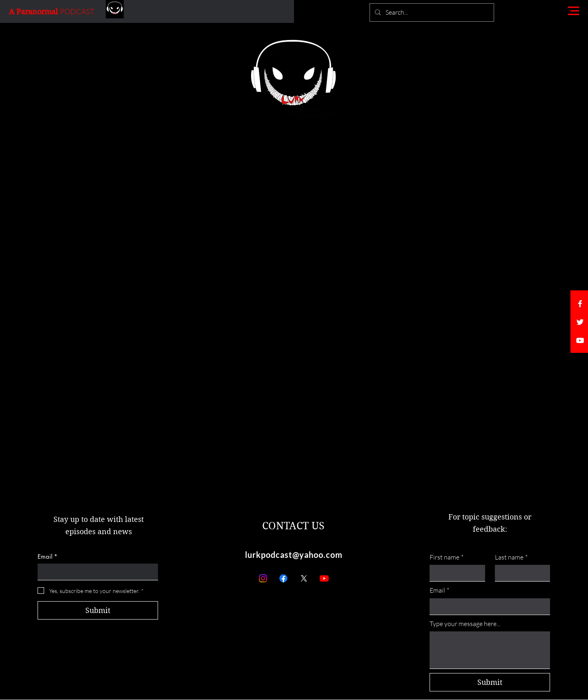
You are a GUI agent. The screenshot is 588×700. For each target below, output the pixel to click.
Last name (511, 557)
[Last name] (520, 573)
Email (48, 556)
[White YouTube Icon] (580, 340)
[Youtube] (324, 578)
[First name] (455, 573)
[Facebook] (283, 578)
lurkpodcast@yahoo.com (294, 555)
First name (447, 557)
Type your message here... (465, 624)
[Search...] (431, 12)
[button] (574, 11)
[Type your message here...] (490, 650)
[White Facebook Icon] (580, 304)
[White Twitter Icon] (580, 322)
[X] (304, 578)
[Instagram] (263, 578)
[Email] (95, 572)
